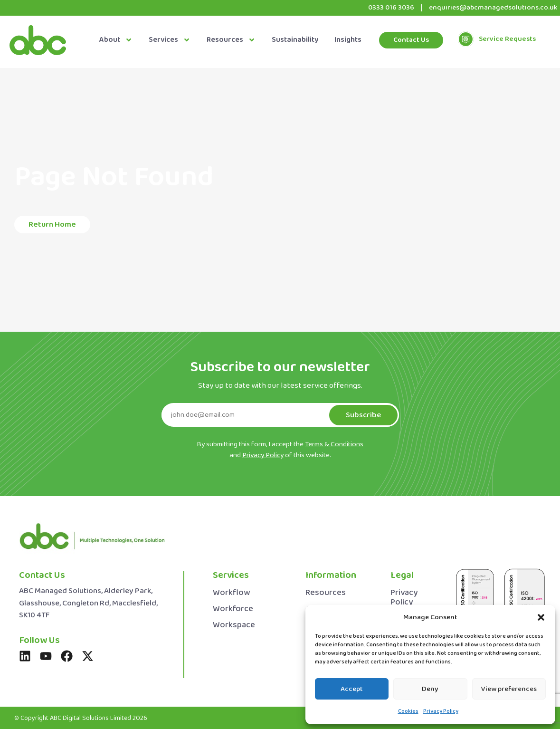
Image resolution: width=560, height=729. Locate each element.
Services (170, 40)
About (116, 40)
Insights (348, 40)
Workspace (234, 625)
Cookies (408, 711)
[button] (541, 617)
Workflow (231, 593)
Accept (352, 689)
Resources (231, 40)
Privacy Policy (441, 711)
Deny (430, 689)
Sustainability (295, 40)
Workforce (233, 609)
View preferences (509, 689)
